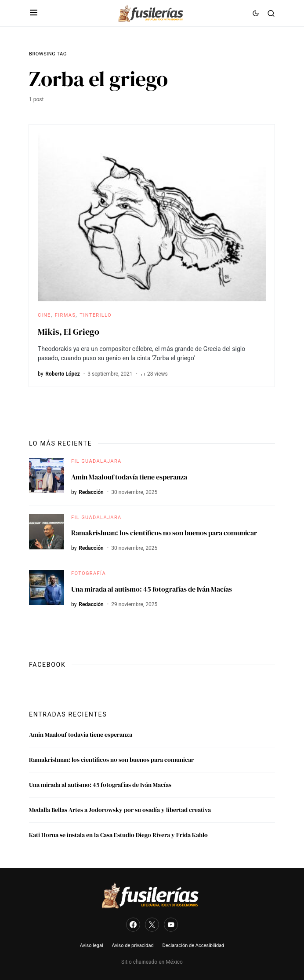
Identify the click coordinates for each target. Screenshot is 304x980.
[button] (34, 13)
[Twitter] (152, 925)
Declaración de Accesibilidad (194, 945)
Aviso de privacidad (133, 945)
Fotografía (89, 573)
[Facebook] (133, 925)
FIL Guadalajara (96, 461)
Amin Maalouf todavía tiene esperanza (129, 477)
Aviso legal (92, 945)
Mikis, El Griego (69, 332)
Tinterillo (96, 315)
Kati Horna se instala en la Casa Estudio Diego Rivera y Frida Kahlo (118, 835)
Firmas (65, 315)
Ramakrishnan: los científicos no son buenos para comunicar (164, 533)
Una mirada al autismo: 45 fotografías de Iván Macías (152, 589)
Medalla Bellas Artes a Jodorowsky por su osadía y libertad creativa (120, 810)
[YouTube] (171, 925)
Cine (44, 315)
